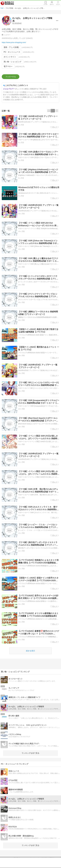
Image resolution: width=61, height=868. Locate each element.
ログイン (52, 5)
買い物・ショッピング (12, 62)
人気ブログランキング (7, 3)
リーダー (46, 5)
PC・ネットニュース (12, 52)
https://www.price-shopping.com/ (14, 42)
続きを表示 (30, 651)
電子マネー (8, 66)
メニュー (58, 5)
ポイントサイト (10, 57)
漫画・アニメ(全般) (11, 47)
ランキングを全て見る (30, 753)
